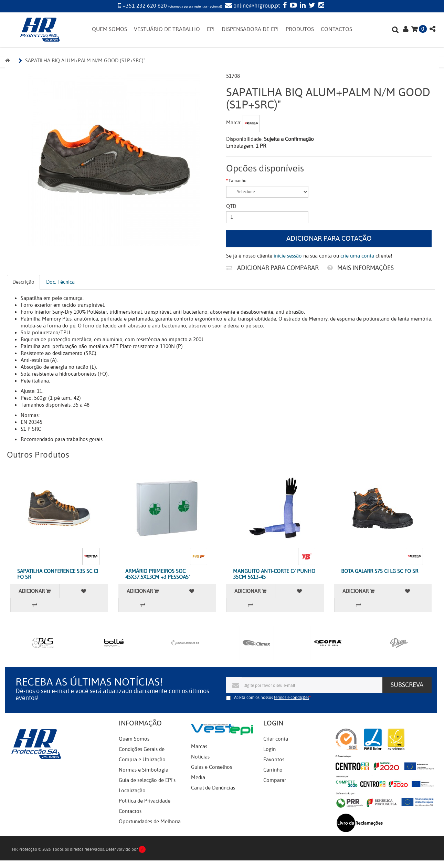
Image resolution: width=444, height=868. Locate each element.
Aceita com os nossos (272, 698)
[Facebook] (284, 6)
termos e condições (292, 698)
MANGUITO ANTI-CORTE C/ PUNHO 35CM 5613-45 (274, 574)
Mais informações (361, 268)
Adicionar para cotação (329, 238)
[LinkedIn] (302, 6)
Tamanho (237, 181)
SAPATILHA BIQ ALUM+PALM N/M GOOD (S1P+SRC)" (85, 61)
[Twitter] (311, 6)
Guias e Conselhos (212, 767)
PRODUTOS (300, 29)
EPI (211, 29)
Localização (132, 791)
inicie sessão (288, 256)
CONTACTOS (336, 29)
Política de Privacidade (145, 801)
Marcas (199, 746)
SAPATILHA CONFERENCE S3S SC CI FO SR (58, 574)
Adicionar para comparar (272, 268)
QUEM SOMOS (109, 29)
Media (198, 777)
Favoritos (274, 760)
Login (269, 749)
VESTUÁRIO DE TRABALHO (167, 29)
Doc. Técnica (60, 282)
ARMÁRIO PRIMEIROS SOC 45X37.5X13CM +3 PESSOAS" (158, 574)
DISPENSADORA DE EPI (250, 29)
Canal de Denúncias (213, 788)
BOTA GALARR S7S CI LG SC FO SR (380, 571)
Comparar (275, 780)
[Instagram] (320, 6)
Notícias (200, 757)
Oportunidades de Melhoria (150, 822)
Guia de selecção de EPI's (147, 780)
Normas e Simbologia (144, 770)
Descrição (23, 282)
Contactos (130, 811)
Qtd (231, 206)
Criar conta (276, 739)
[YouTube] (292, 6)
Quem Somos (134, 739)
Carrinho (273, 770)
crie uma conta (357, 256)
